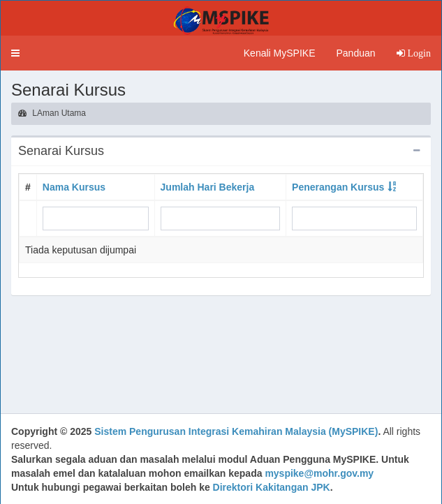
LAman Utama (52, 113)
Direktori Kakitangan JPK (272, 487)
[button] (15, 53)
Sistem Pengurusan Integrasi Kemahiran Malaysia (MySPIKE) (236, 431)
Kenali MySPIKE (280, 53)
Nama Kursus (74, 187)
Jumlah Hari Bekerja (208, 187)
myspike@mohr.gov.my (319, 473)
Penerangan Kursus (338, 187)
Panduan (355, 53)
